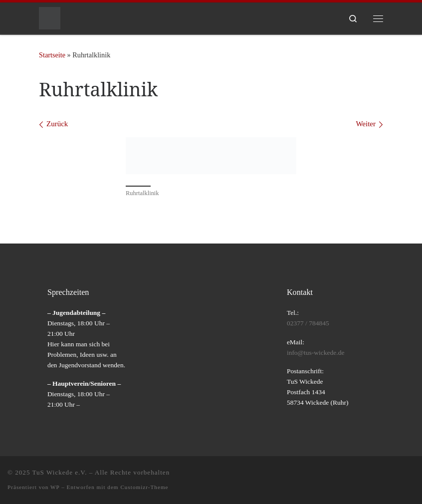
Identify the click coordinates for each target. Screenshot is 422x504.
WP (55, 487)
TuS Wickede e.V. (60, 472)
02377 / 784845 (308, 323)
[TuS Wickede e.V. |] (50, 17)
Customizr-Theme (144, 487)
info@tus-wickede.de (316, 353)
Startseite (52, 55)
